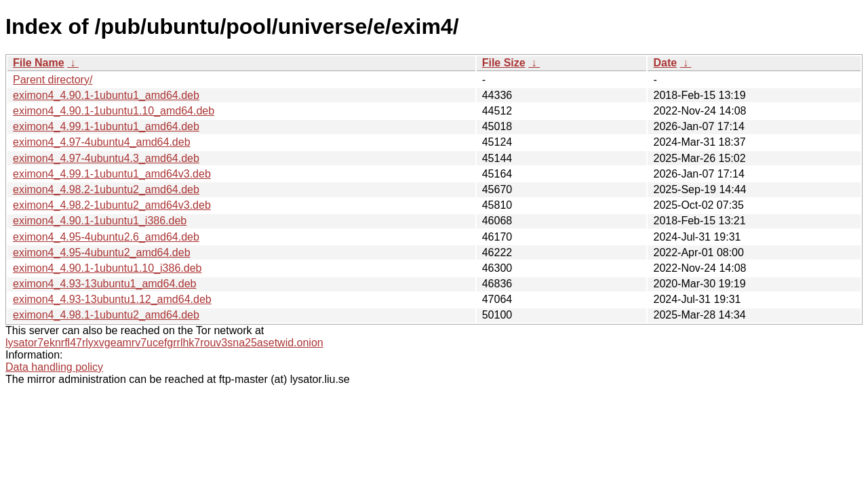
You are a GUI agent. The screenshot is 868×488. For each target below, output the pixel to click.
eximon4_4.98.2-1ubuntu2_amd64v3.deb (112, 205)
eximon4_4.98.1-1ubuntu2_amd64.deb (106, 315)
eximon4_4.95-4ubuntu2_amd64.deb (102, 252)
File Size (504, 63)
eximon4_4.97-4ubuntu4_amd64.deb (102, 142)
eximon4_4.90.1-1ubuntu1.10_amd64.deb (114, 111)
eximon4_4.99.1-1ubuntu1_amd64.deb (106, 126)
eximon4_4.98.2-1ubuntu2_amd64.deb (106, 189)
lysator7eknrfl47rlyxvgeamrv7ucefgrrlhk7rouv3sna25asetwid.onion (164, 343)
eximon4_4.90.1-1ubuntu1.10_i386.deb (107, 268)
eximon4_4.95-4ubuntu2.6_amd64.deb (106, 237)
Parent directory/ (53, 80)
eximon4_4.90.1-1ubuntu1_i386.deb (100, 221)
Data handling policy (54, 367)
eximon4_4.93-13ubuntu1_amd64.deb (104, 284)
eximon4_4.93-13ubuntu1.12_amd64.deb (112, 299)
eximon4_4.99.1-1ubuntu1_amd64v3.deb (112, 174)
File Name (39, 63)
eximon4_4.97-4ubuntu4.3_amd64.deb (106, 158)
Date (665, 63)
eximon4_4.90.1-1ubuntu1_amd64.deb (106, 95)
